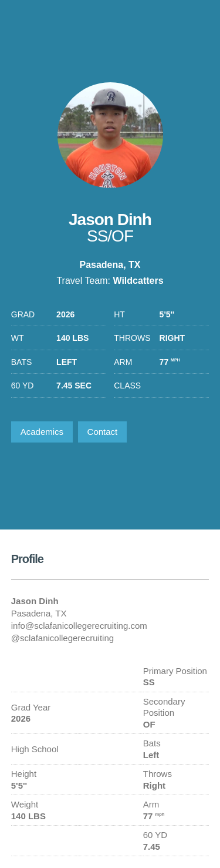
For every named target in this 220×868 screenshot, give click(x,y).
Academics (42, 432)
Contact (103, 432)
